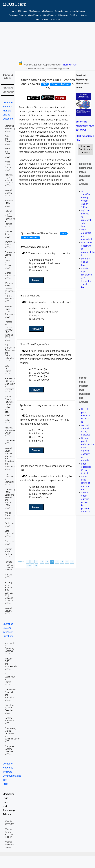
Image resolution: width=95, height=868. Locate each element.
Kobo (84, 136)
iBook (79, 136)
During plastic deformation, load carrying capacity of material (88, 449)
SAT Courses (63, 15)
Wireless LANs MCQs (9, 203)
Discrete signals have (85, 262)
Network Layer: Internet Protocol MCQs (9, 180)
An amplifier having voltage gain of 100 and (86, 199)
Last (35, 566)
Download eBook (60, 84)
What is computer (9, 823)
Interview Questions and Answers (85, 149)
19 (67, 562)
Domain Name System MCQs (8, 553)
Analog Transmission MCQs (11, 515)
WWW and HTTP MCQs (8, 153)
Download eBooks (8, 76)
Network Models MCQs (9, 193)
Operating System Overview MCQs (9, 709)
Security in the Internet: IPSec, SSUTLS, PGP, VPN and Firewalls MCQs (9, 593)
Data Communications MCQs (13, 533)
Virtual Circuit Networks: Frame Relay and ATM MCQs (9, 406)
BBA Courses (34, 11)
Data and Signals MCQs (8, 140)
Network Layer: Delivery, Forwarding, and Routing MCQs (10, 219)
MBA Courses (47, 11)
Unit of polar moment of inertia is (86, 416)
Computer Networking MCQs (10, 128)
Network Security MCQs (9, 611)
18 (62, 562)
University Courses (77, 11)
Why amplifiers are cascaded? (87, 234)
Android (66, 65)
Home (13, 11)
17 (57, 562)
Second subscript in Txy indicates (86, 430)
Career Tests (55, 19)
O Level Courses (34, 15)
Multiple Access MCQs (9, 234)
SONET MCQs (8, 421)
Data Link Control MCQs (8, 370)
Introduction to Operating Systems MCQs (10, 648)
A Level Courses (49, 15)
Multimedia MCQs (10, 442)
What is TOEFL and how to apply (9, 833)
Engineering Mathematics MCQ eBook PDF (85, 126)
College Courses (61, 11)
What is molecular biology (9, 845)
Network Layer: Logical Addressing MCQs (10, 312)
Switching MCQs (9, 524)
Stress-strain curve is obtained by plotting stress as (86, 502)
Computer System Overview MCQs (9, 750)
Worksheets (61, 98)
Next (29, 566)
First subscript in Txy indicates (86, 468)
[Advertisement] (48, 41)
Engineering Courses (17, 15)
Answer (36, 280)
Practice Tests (42, 19)
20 (72, 562)
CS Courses (22, 11)
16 (52, 562)
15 (47, 562)
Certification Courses (79, 15)
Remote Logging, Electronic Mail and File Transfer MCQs (9, 570)
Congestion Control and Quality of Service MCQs (10, 260)
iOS (75, 65)
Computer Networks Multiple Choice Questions (8, 111)
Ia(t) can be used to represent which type (86, 218)
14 (42, 562)
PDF (45, 84)
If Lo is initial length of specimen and (86, 483)
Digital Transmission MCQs (11, 275)
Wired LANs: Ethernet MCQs (9, 166)
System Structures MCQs (9, 721)
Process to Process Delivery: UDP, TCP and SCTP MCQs (9, 331)
